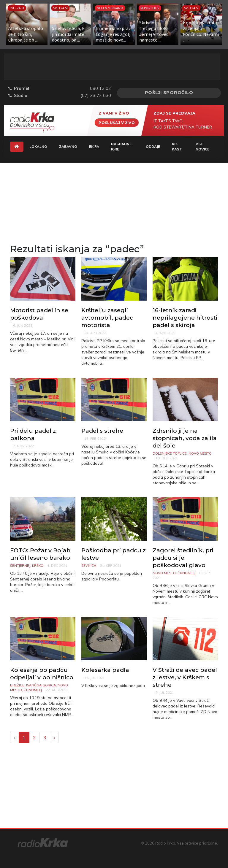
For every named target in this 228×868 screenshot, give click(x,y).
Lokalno (38, 146)
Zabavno (68, 146)
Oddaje (153, 146)
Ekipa (94, 146)
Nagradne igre (121, 146)
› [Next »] (54, 737)
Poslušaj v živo (117, 122)
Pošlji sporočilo (169, 93)
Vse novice (202, 146)
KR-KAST (177, 146)
